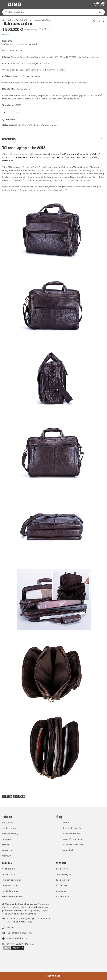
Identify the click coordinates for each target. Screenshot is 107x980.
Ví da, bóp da (8, 869)
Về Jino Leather (10, 828)
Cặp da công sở (22, 125)
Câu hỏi (65, 823)
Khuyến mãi (8, 823)
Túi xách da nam (10, 875)
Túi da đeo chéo (10, 886)
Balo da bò (61, 891)
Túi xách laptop (49, 125)
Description (10, 139)
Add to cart (54, 976)
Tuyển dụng (8, 839)
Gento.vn (7, 856)
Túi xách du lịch (63, 880)
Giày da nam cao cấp (13, 896)
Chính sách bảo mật (71, 828)
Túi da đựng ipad (10, 891)
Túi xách (19, 20)
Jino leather (8, 20)
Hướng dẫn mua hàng (72, 839)
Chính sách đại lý (10, 834)
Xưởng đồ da (68, 850)
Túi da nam (36, 125)
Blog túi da (7, 850)
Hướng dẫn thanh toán (73, 845)
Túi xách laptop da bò (12, 880)
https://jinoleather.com (17, 938)
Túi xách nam (62, 869)
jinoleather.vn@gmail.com (19, 933)
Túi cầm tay (61, 886)
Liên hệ (6, 845)
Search (100, 12)
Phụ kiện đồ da (63, 896)
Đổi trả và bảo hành (71, 834)
